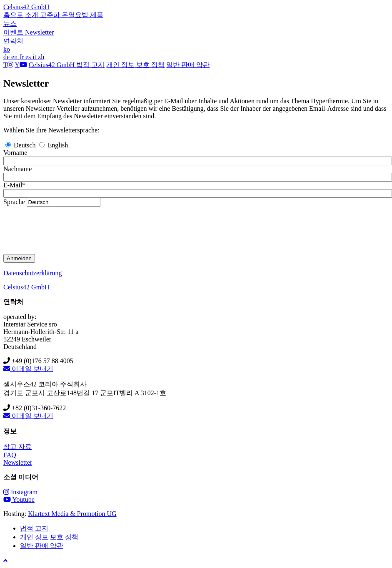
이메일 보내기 (28, 369)
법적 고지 (90, 65)
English (54, 145)
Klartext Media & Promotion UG (72, 514)
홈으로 (14, 15)
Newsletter (39, 32)
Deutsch (21, 145)
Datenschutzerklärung (32, 273)
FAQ (10, 455)
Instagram (20, 492)
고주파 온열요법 (65, 15)
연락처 (13, 41)
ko (7, 49)
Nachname (17, 169)
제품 (97, 15)
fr (22, 57)
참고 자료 (17, 447)
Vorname (15, 153)
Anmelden (19, 258)
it (35, 57)
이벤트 (14, 32)
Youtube (19, 499)
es (29, 57)
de (7, 57)
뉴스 (10, 24)
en (15, 57)
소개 (32, 15)
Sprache (14, 202)
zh (41, 57)
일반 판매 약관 (188, 65)
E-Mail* (14, 185)
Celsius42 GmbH (26, 7)
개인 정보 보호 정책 (135, 65)
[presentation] (67, 230)
